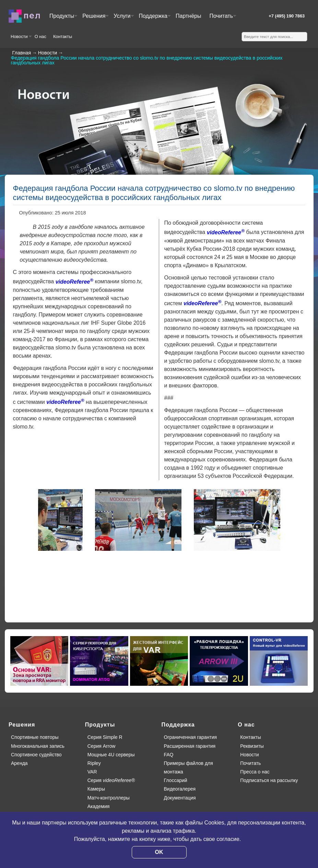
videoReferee (74, 282)
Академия (99, 806)
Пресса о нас (255, 772)
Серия (111, 780)
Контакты (63, 36)
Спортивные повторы (35, 737)
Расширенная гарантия (190, 746)
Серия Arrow (102, 746)
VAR (92, 772)
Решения (95, 19)
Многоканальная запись (38, 746)
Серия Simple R (105, 737)
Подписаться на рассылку (269, 780)
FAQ (169, 755)
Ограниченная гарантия (191, 737)
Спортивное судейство (36, 755)
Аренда (19, 763)
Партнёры (188, 16)
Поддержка (155, 19)
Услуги (123, 19)
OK (159, 852)
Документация (180, 798)
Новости (21, 39)
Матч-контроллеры (109, 798)
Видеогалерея (180, 789)
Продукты (63, 19)
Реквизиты (252, 746)
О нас (40, 36)
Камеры (96, 789)
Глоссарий (176, 780)
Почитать (222, 19)
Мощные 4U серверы (111, 755)
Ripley (94, 763)
